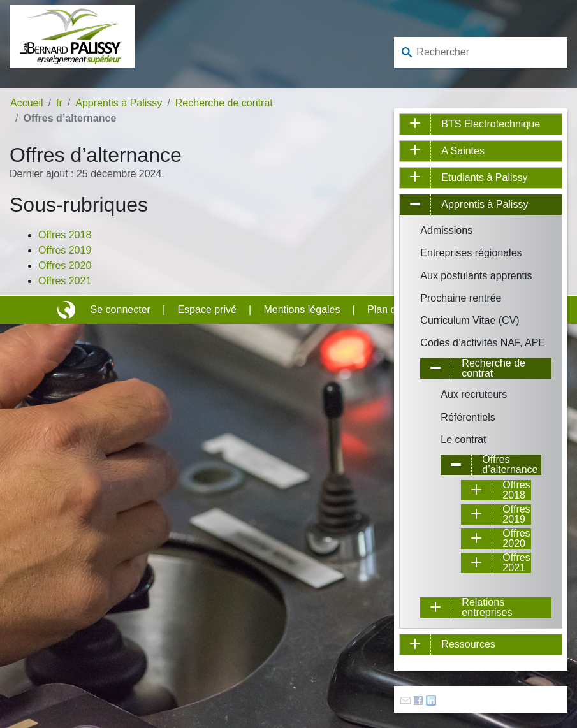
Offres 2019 (65, 250)
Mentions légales (302, 309)
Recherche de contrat (224, 103)
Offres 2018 (65, 235)
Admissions (446, 230)
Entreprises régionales (471, 253)
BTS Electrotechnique (491, 124)
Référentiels (468, 417)
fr (59, 103)
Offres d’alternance (510, 465)
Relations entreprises (487, 608)
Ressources (468, 644)
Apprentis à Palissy (119, 103)
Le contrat (463, 440)
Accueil (27, 103)
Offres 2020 (65, 266)
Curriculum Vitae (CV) (470, 320)
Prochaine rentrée (461, 298)
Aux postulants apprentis (476, 276)
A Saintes (463, 151)
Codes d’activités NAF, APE (483, 343)
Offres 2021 (65, 281)
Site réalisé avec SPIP (68, 310)
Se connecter (121, 309)
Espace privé (207, 309)
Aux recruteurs (474, 394)
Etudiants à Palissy (484, 178)
